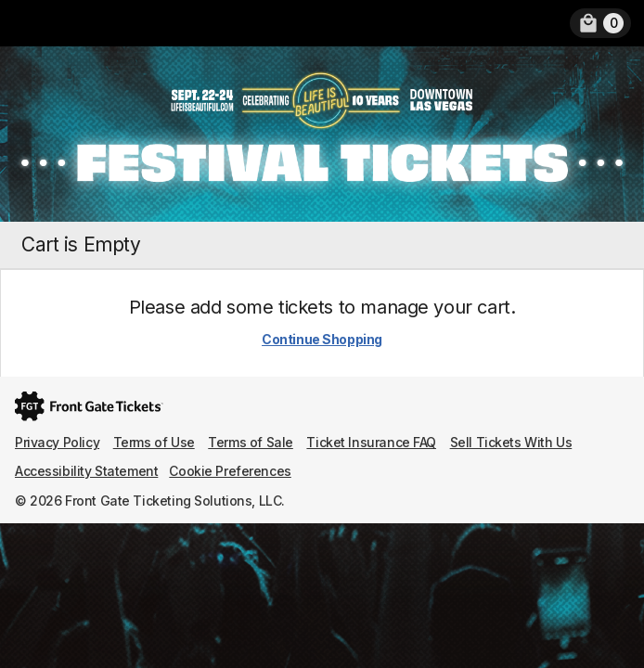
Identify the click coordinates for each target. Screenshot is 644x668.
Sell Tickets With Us (511, 442)
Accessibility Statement (86, 471)
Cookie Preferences (230, 471)
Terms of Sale (251, 442)
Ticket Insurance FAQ (371, 442)
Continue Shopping (322, 339)
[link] (600, 23)
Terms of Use (154, 442)
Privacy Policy (57, 442)
